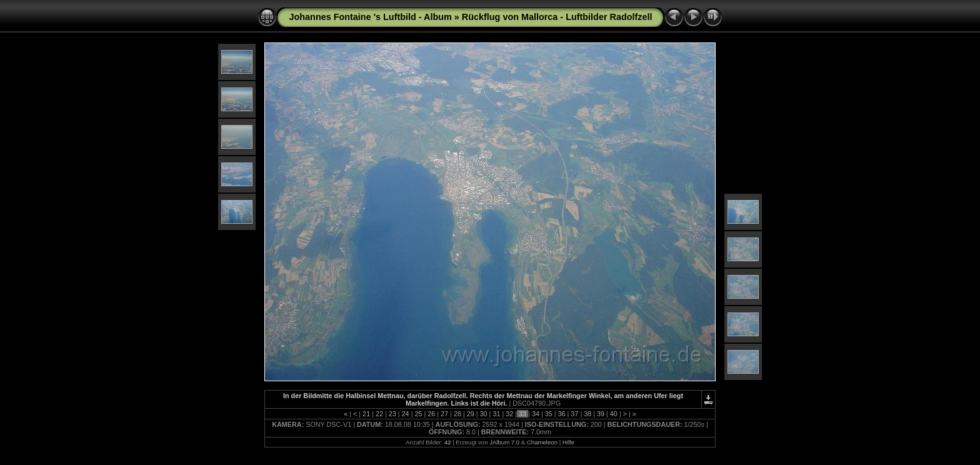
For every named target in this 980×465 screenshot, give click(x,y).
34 (536, 414)
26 (431, 414)
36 (562, 414)
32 (509, 414)
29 (471, 414)
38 (587, 414)
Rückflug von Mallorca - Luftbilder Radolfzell (557, 17)
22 (379, 414)
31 (496, 414)
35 (549, 414)
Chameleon (542, 442)
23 (392, 414)
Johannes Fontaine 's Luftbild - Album (371, 17)
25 (418, 414)
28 (457, 414)
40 (614, 414)
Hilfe (568, 442)
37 (574, 414)
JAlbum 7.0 (504, 442)
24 (406, 414)
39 (601, 414)
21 (366, 414)
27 (444, 414)
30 (484, 414)
